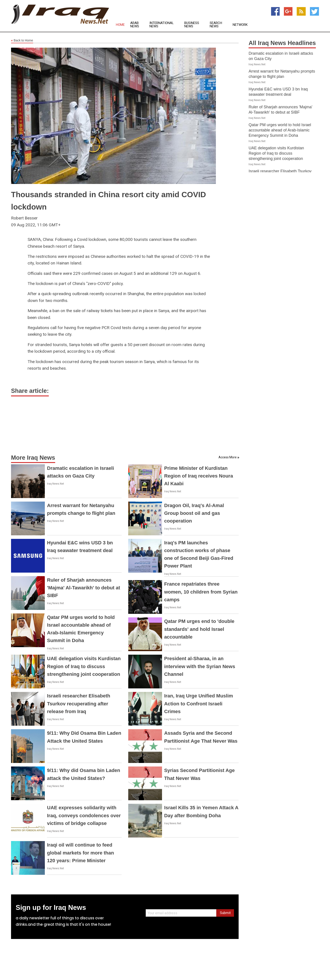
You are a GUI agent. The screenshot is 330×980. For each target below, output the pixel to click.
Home (120, 25)
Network (240, 25)
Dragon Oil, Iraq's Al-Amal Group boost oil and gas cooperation (194, 513)
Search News (216, 25)
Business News (192, 25)
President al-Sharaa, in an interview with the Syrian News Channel (200, 666)
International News (162, 25)
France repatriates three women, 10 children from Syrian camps (201, 592)
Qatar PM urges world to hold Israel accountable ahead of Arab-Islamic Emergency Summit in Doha (280, 130)
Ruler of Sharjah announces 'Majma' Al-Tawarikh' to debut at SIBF (84, 588)
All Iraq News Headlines (282, 43)
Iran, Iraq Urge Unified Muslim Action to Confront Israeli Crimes (199, 704)
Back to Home (22, 41)
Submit (225, 913)
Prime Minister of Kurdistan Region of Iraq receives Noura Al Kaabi (199, 476)
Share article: (30, 391)
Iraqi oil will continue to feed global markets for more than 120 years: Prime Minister (80, 853)
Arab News (135, 25)
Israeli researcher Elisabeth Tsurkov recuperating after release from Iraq (79, 704)
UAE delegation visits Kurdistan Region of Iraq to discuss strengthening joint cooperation (84, 666)
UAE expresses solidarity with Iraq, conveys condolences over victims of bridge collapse (84, 815)
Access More (228, 457)
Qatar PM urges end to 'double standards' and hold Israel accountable (199, 629)
